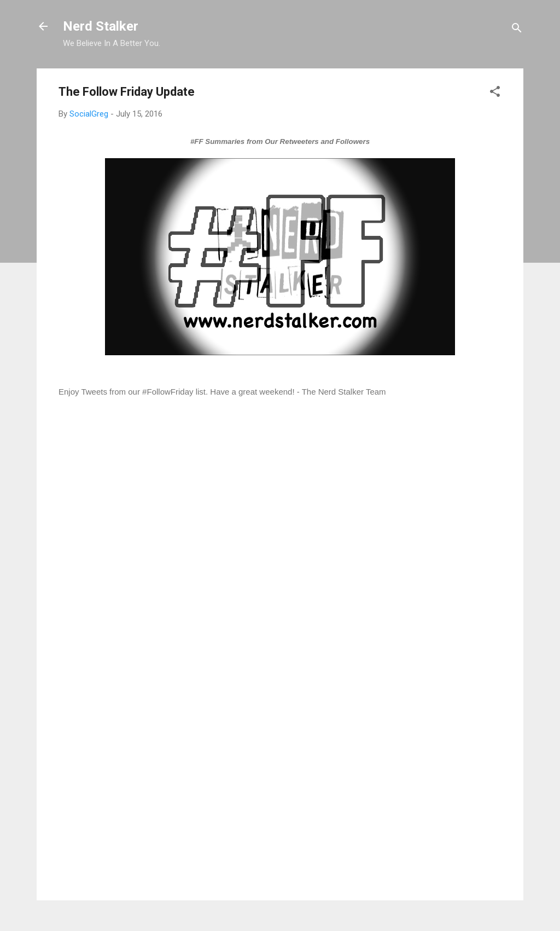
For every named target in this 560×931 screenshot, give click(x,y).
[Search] (517, 30)
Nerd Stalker (101, 26)
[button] (495, 93)
